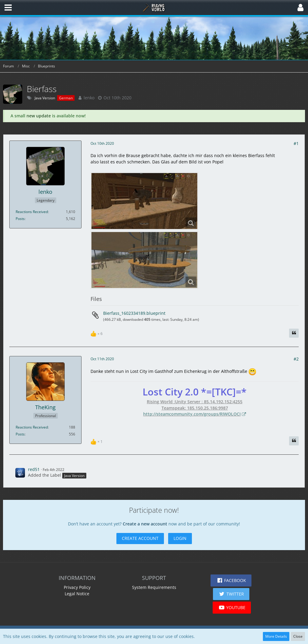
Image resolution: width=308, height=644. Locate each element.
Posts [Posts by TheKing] (20, 434)
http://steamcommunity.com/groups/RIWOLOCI (192, 414)
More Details (276, 636)
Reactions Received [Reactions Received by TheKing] (32, 427)
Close (298, 636)
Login (180, 538)
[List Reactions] (97, 333)
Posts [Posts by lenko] (20, 219)
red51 (34, 469)
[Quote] (294, 333)
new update (39, 116)
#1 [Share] (296, 143)
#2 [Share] (296, 359)
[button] (8, 8)
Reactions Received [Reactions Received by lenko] (32, 212)
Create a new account (145, 524)
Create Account (140, 538)
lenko (89, 98)
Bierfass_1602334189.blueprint (134, 313)
